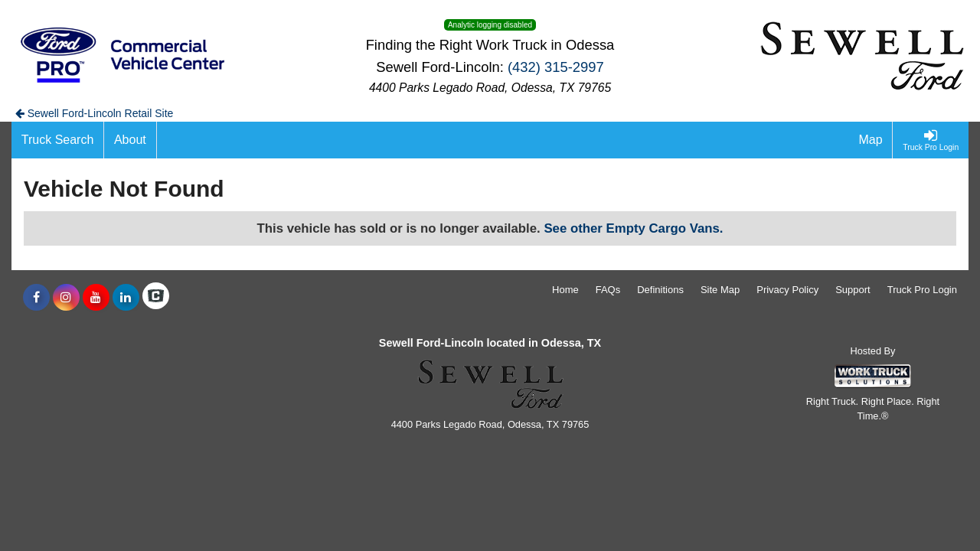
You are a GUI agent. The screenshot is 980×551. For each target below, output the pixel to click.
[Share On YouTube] (96, 298)
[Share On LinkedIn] (126, 298)
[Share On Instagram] (66, 298)
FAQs (608, 290)
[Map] (871, 140)
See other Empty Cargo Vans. (633, 228)
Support (853, 290)
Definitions (660, 290)
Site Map (720, 290)
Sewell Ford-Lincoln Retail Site (95, 113)
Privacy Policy (787, 290)
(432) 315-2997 (556, 67)
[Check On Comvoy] (156, 298)
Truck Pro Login (922, 290)
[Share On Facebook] (36, 298)
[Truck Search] (58, 140)
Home (565, 290)
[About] (130, 140)
